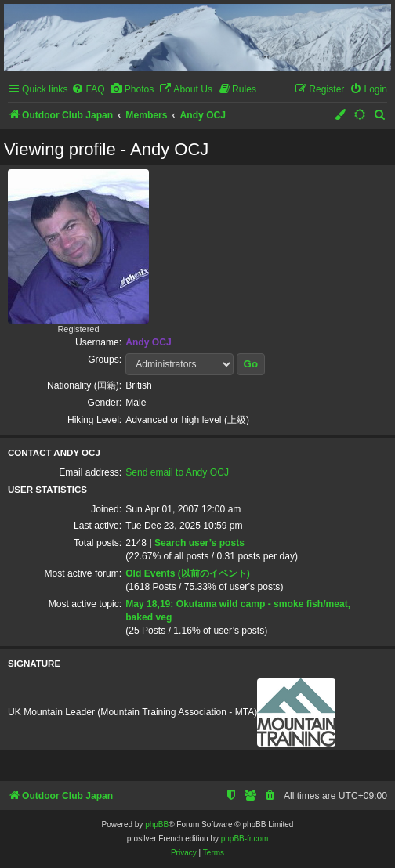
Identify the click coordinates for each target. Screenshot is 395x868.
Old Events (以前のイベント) (188, 573)
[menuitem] (88, 90)
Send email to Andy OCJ (177, 472)
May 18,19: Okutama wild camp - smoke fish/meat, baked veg (238, 611)
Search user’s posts (199, 543)
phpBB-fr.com (245, 839)
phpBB (157, 825)
